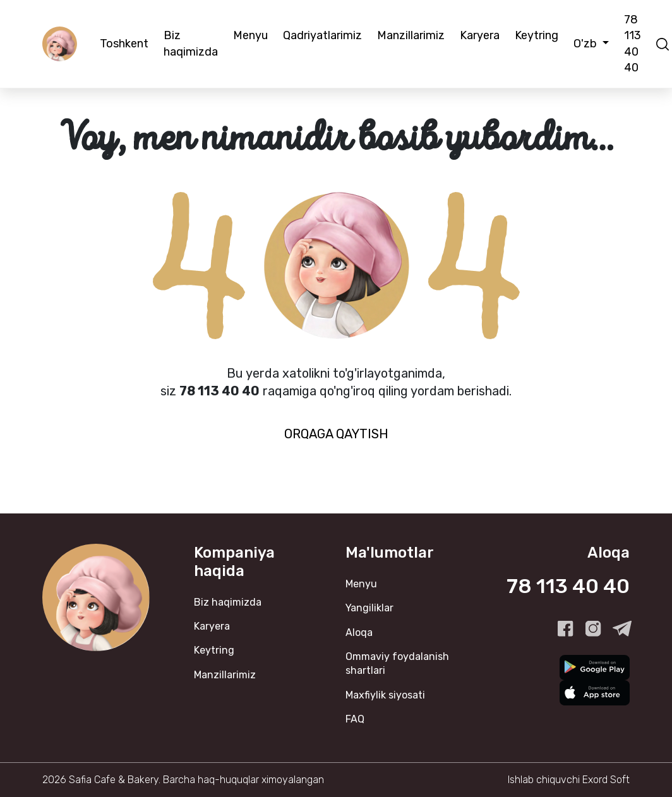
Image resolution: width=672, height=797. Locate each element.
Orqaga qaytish (336, 434)
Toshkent (124, 44)
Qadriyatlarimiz (322, 35)
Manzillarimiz (411, 35)
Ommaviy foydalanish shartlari (397, 663)
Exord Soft (606, 780)
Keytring (537, 35)
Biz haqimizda (191, 43)
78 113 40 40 (633, 44)
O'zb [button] (586, 44)
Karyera (480, 35)
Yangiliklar (369, 608)
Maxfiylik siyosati (385, 695)
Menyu (250, 35)
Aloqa (359, 632)
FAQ (355, 719)
